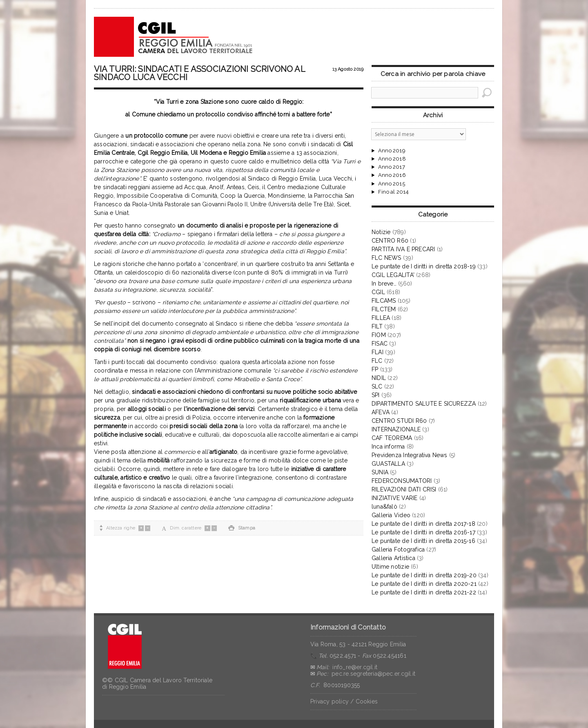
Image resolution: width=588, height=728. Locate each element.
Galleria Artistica (393, 558)
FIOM (379, 335)
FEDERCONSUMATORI (402, 481)
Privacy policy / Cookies (344, 701)
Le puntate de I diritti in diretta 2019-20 (424, 575)
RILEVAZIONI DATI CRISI (404, 489)
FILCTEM (384, 309)
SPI (376, 395)
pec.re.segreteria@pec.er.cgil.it (373, 674)
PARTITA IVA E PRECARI (403, 249)
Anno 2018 (392, 159)
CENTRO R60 (390, 241)
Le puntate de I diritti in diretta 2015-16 (423, 541)
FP (375, 369)
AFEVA (381, 412)
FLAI (378, 352)
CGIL (378, 292)
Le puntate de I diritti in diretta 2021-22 (424, 592)
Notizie (381, 232)
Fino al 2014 (393, 192)
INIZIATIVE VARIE (394, 498)
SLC (377, 386)
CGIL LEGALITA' (393, 275)
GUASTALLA (388, 464)
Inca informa (388, 447)
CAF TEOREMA (392, 438)
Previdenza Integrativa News (410, 455)
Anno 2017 (392, 167)
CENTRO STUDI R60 (399, 421)
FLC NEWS (386, 258)
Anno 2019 (392, 151)
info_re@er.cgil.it (355, 667)
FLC (377, 361)
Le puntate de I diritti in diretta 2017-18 (423, 524)
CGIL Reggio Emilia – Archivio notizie (174, 37)
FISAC (380, 344)
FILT (377, 326)
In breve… (384, 284)
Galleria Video (391, 515)
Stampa (242, 528)
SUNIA (380, 472)
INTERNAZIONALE (396, 429)
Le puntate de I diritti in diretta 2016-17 (423, 532)
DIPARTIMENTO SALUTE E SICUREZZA (424, 404)
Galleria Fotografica (398, 549)
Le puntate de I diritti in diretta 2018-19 (424, 266)
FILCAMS (384, 301)
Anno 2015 (392, 184)
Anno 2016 (392, 175)
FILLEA (381, 318)
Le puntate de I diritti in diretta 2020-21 (424, 584)
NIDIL (379, 378)
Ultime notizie (390, 567)
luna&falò (384, 507)
